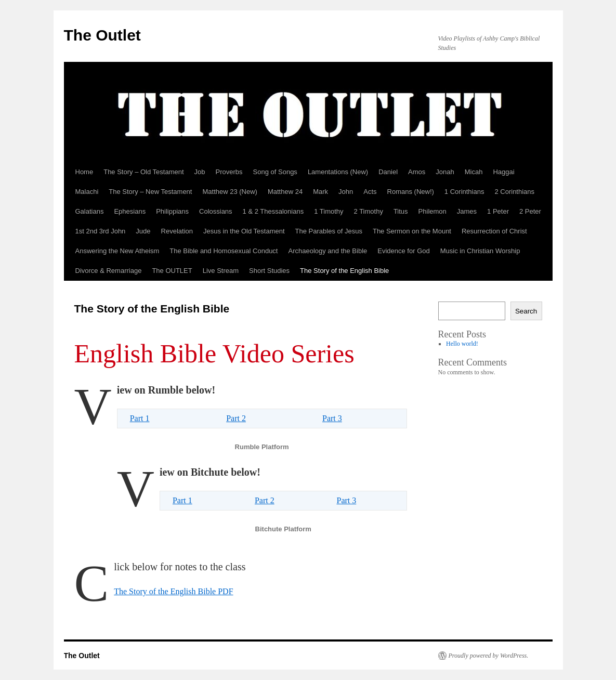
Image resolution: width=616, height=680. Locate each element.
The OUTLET (172, 271)
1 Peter (498, 211)
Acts (370, 192)
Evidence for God (403, 251)
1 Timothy (329, 211)
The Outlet (102, 35)
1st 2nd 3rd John (101, 231)
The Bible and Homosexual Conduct (224, 251)
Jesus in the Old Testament (244, 231)
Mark (320, 192)
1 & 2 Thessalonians (273, 211)
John (346, 192)
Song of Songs (275, 172)
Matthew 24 (285, 192)
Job (200, 172)
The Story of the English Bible (344, 271)
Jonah (445, 172)
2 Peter (530, 211)
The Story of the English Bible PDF (173, 591)
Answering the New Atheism (117, 251)
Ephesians (130, 211)
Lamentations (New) (338, 172)
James (467, 211)
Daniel (388, 172)
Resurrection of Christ (494, 231)
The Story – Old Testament (143, 172)
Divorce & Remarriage (109, 271)
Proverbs (229, 172)
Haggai (503, 172)
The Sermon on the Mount (412, 231)
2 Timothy (369, 211)
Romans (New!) (411, 192)
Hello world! (462, 344)
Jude (143, 231)
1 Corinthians (464, 192)
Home (84, 172)
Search (526, 311)
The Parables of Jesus (329, 231)
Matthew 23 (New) (230, 192)
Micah (474, 172)
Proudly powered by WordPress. (489, 656)
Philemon (432, 211)
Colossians (216, 211)
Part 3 (332, 418)
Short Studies (269, 271)
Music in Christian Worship (480, 251)
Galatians (90, 211)
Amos (417, 172)
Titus (401, 211)
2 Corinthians (514, 192)
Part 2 (236, 418)
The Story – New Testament (150, 192)
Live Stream (221, 271)
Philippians (172, 211)
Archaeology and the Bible (327, 251)
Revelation (177, 231)
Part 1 (140, 418)
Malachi (87, 192)
